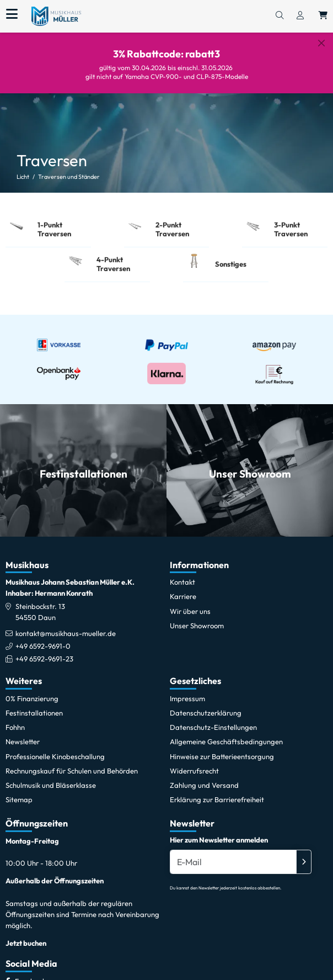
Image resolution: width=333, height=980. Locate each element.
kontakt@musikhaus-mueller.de (66, 626)
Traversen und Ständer (69, 168)
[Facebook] (30, 973)
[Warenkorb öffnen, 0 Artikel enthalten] (323, 16)
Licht (23, 168)
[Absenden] (304, 854)
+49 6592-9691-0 (43, 638)
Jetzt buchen (26, 935)
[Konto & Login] (300, 16)
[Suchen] (280, 16)
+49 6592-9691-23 (44, 651)
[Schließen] (321, 43)
